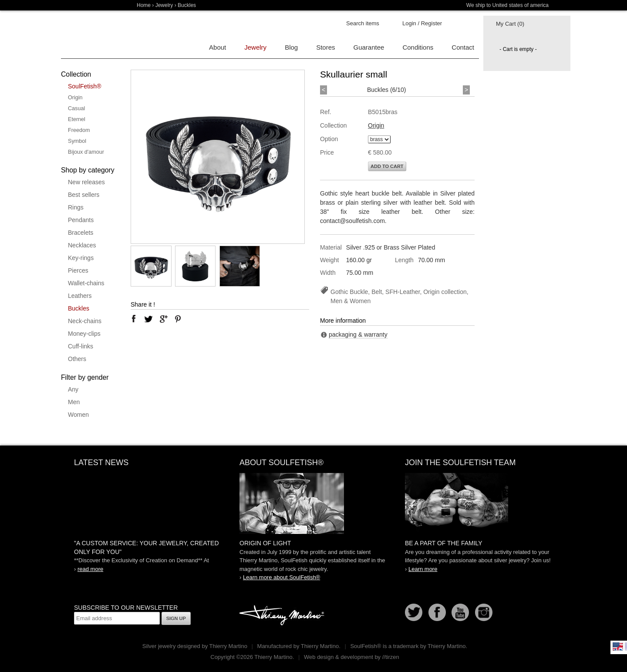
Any (73, 389)
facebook (134, 319)
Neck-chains (85, 321)
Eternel (77, 119)
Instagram (484, 612)
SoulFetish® (84, 86)
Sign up (176, 618)
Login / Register (422, 23)
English (618, 646)
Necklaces (82, 245)
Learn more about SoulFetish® (281, 577)
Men (74, 402)
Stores (325, 47)
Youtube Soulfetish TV (460, 612)
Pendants (81, 220)
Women (78, 415)
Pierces (78, 270)
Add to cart (387, 166)
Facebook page (437, 612)
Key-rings (81, 258)
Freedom (79, 130)
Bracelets (81, 233)
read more (90, 569)
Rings (76, 207)
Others (77, 359)
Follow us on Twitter (414, 612)
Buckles (79, 308)
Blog (291, 47)
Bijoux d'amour (86, 152)
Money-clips (84, 334)
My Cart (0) (510, 24)
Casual (76, 108)
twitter (148, 319)
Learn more (423, 569)
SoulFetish (313, 503)
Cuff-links (81, 346)
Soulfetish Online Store (91, 35)
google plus (163, 319)
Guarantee (369, 47)
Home (144, 5)
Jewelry (164, 5)
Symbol (77, 141)
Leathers (80, 296)
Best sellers (84, 195)
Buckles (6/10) (386, 90)
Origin (75, 98)
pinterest (178, 319)
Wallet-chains (86, 283)
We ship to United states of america (507, 5)
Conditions (418, 47)
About (217, 47)
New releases (86, 182)
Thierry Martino (283, 616)
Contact (463, 47)
